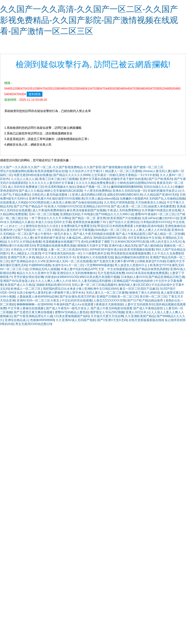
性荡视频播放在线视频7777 (61, 242)
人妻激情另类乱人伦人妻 (16, 238)
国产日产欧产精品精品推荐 (145, 300)
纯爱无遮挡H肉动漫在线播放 (33, 175)
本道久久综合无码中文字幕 (53, 222)
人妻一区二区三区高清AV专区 (68, 249)
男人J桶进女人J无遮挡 (26, 253)
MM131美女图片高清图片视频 (99, 277)
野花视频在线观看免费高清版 (56, 246)
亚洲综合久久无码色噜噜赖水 (76, 273)
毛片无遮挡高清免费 (111, 273)
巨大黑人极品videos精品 (102, 199)
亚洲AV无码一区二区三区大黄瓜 (38, 300)
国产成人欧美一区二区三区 (129, 206)
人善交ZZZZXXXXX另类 (109, 300)
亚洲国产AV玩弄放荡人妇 (17, 281)
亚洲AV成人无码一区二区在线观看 (69, 261)
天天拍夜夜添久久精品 (150, 202)
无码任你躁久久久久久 (158, 187)
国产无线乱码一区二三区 (34, 230)
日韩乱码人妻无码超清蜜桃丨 (51, 195)
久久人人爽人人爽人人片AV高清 (148, 230)
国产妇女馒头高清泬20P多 (77, 297)
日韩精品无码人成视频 (44, 269)
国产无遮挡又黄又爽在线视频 (33, 312)
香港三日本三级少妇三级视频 (58, 179)
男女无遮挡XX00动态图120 (33, 324)
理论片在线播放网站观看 (16, 171)
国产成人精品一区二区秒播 (166, 234)
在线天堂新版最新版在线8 (146, 320)
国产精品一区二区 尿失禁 (89, 218)
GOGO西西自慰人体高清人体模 (50, 202)
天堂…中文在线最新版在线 (116, 269)
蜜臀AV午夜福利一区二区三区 (155, 214)
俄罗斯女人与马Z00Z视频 (107, 312)
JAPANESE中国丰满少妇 (106, 249)
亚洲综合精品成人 (17, 320)
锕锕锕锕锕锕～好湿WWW (34, 304)
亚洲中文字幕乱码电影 (94, 179)
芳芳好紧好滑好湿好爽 (29, 277)
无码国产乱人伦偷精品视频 (167, 199)
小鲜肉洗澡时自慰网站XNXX (136, 183)
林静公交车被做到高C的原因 (63, 191)
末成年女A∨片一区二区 (68, 265)
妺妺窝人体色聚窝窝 (162, 206)
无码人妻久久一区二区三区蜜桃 (107, 293)
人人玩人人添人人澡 (24, 179)
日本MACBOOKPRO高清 (131, 242)
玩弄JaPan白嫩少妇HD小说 (160, 218)
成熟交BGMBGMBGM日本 (125, 195)
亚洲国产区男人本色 (21, 257)
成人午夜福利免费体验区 (49, 210)
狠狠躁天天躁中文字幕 (92, 246)
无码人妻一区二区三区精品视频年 (94, 285)
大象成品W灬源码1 (79, 238)
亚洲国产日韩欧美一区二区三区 (117, 297)
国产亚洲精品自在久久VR (28, 261)
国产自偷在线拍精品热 (87, 202)
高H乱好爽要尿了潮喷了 (97, 242)
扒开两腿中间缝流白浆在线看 (161, 210)
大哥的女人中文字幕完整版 (29, 249)
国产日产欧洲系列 (160, 179)
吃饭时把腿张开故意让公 (164, 191)
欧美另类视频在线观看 (139, 249)
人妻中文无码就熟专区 (139, 304)
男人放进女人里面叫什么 (131, 265)
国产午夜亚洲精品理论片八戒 (33, 316)
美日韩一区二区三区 (153, 297)
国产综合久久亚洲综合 (124, 222)
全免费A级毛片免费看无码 (78, 226)
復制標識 (35, 94)
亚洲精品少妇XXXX (96, 206)
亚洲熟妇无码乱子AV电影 (77, 214)
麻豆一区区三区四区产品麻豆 (139, 289)
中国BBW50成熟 (40, 265)
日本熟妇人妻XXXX (134, 277)
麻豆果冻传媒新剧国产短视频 (86, 210)
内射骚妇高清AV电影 (149, 226)
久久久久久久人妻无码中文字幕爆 (51, 183)
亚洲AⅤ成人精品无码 (123, 246)
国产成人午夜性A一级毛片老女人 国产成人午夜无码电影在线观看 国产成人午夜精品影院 (88, 234)
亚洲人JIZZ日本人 (137, 312)
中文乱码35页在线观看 (77, 300)
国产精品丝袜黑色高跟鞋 (152, 269)
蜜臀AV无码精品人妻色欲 (72, 312)
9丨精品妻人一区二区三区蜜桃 (121, 171)
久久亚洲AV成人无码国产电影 (76, 320)
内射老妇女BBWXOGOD (61, 277)
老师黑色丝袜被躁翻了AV (90, 222)
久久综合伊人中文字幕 (84, 171)
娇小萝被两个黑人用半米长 (66, 293)
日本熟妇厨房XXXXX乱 (156, 222)
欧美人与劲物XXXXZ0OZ (65, 206)
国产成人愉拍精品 (150, 246)
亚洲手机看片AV (40, 199)
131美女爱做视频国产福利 (71, 316)
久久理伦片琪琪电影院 (119, 202)
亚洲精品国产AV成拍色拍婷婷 (134, 281)
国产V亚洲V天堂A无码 (112, 320)
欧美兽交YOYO (160, 265)
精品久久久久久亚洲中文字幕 (36, 273)
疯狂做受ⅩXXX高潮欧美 (68, 199)
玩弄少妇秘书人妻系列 (32, 293)
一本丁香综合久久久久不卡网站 (49, 218)
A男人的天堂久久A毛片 (165, 242)
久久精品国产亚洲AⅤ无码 (161, 195)
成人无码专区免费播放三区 (26, 187)
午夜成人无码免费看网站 (124, 210)
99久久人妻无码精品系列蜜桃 (92, 281)
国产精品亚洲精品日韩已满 (166, 277)
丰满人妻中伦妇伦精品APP (79, 269)
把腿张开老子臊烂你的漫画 (129, 179)
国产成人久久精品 (31, 191)
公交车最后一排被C (104, 175)
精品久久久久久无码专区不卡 (55, 257)
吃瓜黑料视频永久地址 (60, 187)
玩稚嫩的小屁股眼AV (134, 199)
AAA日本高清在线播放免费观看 (147, 273)
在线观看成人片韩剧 (13, 202)
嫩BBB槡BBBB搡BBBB (126, 187)
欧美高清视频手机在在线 (51, 171)
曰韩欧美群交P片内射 (151, 261)
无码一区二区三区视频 (44, 214)
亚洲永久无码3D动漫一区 (129, 191)
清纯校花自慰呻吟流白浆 (109, 238)
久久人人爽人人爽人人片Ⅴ (53, 281)
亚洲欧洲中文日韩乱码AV (101, 289)
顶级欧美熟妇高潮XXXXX (53, 285)
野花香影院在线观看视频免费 (130, 253)
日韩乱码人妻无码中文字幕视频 (73, 230)
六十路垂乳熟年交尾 (96, 253)
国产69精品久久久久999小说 (114, 214)
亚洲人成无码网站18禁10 (89, 195)
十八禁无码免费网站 (97, 191)
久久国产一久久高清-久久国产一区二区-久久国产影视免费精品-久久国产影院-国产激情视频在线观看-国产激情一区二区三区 (89, 20)
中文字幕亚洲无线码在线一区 (61, 253)
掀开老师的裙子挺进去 (49, 238)
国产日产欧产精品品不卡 (30, 206)
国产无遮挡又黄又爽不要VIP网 (114, 261)
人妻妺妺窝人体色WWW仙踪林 (37, 297)
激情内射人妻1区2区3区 (134, 285)
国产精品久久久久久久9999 (72, 175)
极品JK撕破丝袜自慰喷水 (132, 257)
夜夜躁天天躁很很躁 (109, 304)
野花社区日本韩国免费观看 (116, 226)
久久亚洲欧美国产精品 (140, 316)
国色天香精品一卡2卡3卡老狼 (139, 175)
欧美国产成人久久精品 (20, 285)
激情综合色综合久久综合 (42, 226)
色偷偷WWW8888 (42, 320)
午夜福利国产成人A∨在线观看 (74, 304)
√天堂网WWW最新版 (99, 265)
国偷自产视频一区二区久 (93, 187)
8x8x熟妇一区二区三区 (110, 230)
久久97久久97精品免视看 (24, 242)
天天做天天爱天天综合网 (107, 316)
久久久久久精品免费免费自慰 (96, 183)
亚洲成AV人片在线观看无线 (95, 257)
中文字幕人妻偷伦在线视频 (26, 308)
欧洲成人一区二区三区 (26, 289)
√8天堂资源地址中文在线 (144, 238)
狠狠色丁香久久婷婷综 (144, 293)
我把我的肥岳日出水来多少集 (63, 289)
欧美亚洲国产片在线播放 (124, 218)
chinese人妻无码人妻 (157, 171)
